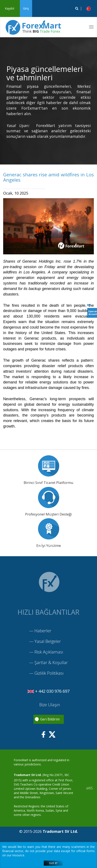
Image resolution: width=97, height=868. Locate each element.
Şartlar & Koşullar (51, 662)
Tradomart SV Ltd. (28, 775)
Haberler (43, 631)
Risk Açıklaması (49, 652)
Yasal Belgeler (48, 641)
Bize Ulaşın (49, 705)
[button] (89, 9)
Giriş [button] (26, 8)
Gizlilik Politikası (49, 673)
